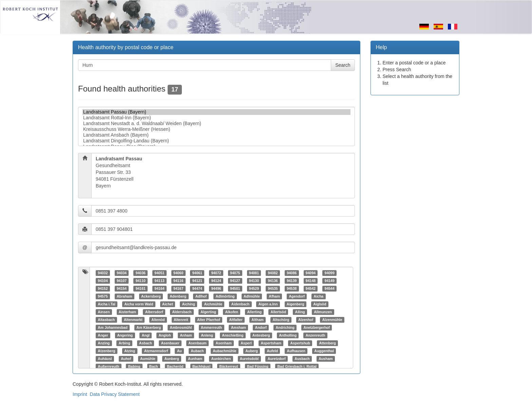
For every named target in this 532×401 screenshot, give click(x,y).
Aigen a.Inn (268, 304)
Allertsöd (279, 312)
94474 (197, 288)
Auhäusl (105, 359)
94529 (254, 288)
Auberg (252, 351)
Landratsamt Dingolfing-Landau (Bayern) (216, 141)
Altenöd (158, 320)
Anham (186, 335)
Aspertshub (300, 343)
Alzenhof (306, 320)
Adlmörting (225, 296)
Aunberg (172, 359)
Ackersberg (151, 296)
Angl (146, 335)
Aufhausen (296, 351)
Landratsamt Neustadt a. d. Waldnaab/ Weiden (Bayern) (216, 124)
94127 (235, 281)
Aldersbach (182, 312)
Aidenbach (241, 304)
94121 (197, 281)
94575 (103, 296)
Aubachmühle (224, 351)
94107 (122, 281)
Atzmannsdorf (156, 351)
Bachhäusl (201, 366)
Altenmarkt (133, 320)
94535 (273, 288)
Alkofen (232, 312)
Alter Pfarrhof (209, 320)
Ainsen (104, 312)
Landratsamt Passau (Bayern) (216, 112)
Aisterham (127, 312)
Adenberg (178, 296)
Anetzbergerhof (317, 327)
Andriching (285, 327)
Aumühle (148, 359)
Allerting (254, 312)
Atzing (130, 351)
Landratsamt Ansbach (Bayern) (216, 135)
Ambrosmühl (181, 327)
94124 (216, 281)
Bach (154, 366)
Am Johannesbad (113, 327)
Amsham (239, 327)
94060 (178, 273)
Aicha (319, 296)
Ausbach (302, 359)
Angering (125, 335)
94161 (141, 288)
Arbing (125, 343)
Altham (258, 320)
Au (179, 351)
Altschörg (281, 320)
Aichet (168, 304)
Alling (300, 312)
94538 (292, 288)
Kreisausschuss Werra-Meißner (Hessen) (216, 129)
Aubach (197, 351)
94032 (103, 273)
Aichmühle (213, 304)
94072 (216, 273)
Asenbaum (197, 343)
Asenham (223, 343)
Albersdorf (154, 312)
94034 (122, 273)
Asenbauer (170, 343)
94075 (235, 273)
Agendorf (297, 296)
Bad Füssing (258, 366)
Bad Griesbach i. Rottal (297, 366)
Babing (134, 366)
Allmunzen (323, 312)
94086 (292, 273)
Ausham (326, 359)
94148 (311, 281)
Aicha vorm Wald (139, 304)
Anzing (104, 343)
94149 (330, 281)
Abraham (125, 296)
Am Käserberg (149, 327)
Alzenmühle (332, 320)
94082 (273, 273)
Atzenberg (106, 351)
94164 (159, 288)
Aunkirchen (221, 359)
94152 (103, 288)
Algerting (208, 312)
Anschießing (233, 335)
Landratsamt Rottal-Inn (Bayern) (216, 118)
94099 (330, 273)
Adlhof (201, 296)
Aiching (188, 304)
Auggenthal (324, 351)
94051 (159, 273)
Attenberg (327, 343)
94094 (311, 273)
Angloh (165, 335)
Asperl (246, 343)
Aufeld (272, 351)
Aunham (195, 359)
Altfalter (236, 320)
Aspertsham (271, 343)
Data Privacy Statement (115, 394)
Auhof (126, 359)
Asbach (146, 343)
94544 (330, 288)
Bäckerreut (229, 366)
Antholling (288, 335)
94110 (141, 281)
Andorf (261, 327)
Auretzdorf (277, 359)
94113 (159, 281)
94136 (273, 281)
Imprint (80, 394)
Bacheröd (175, 366)
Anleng (207, 335)
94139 (292, 281)
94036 (141, 273)
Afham (274, 296)
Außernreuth (108, 366)
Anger (103, 335)
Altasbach (106, 320)
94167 (178, 288)
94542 (311, 288)
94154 (122, 288)
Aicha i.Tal (107, 304)
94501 (235, 288)
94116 (178, 281)
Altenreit (181, 320)
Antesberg (261, 335)
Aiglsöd (320, 304)
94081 (254, 273)
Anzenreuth (316, 335)
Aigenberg (296, 304)
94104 (103, 281)
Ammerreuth (211, 327)
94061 (197, 273)
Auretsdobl (249, 359)
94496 (216, 288)
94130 (254, 281)
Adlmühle (252, 296)
